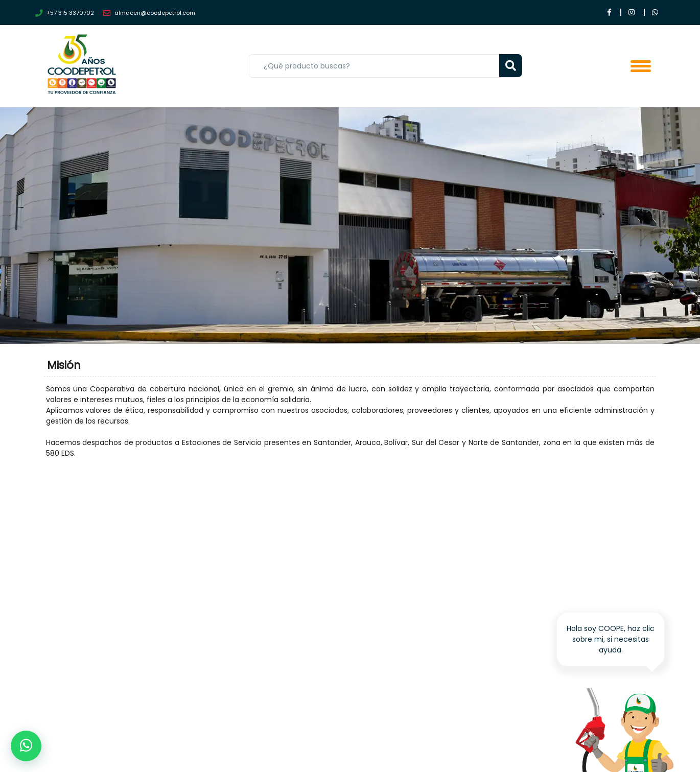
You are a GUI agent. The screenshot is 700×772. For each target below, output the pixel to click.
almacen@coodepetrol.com (149, 13)
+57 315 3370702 (65, 13)
